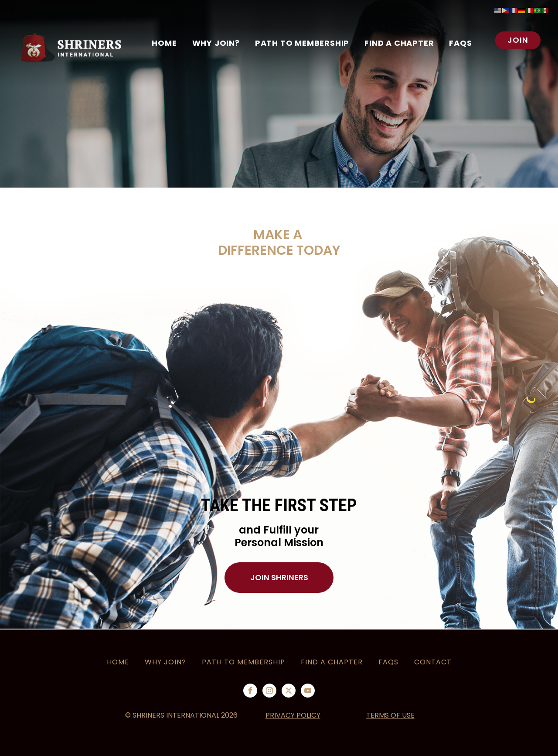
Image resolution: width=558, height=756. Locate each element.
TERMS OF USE (390, 715)
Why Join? (165, 662)
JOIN (518, 40)
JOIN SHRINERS (279, 577)
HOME (118, 662)
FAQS (460, 43)
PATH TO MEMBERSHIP (302, 43)
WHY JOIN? (216, 43)
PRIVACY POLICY (293, 715)
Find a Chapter (399, 43)
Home (164, 43)
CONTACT (433, 662)
